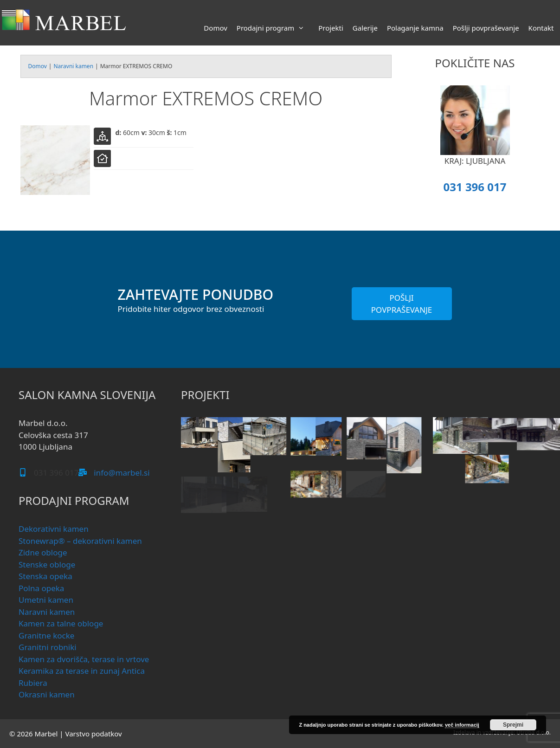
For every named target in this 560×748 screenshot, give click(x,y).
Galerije (365, 28)
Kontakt (541, 28)
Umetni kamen (46, 600)
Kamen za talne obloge (61, 623)
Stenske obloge (47, 564)
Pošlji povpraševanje (486, 28)
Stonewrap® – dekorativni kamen (80, 541)
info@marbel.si (122, 473)
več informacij (462, 725)
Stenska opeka (45, 576)
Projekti (331, 28)
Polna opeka (41, 588)
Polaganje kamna (415, 28)
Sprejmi (513, 725)
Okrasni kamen (47, 694)
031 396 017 (475, 187)
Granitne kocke (46, 635)
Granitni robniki (48, 647)
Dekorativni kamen (54, 529)
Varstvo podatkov (93, 734)
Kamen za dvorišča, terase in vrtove (84, 659)
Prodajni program (275, 28)
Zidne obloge (43, 552)
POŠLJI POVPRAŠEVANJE (402, 304)
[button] (197, 445)
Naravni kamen (73, 66)
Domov (215, 28)
